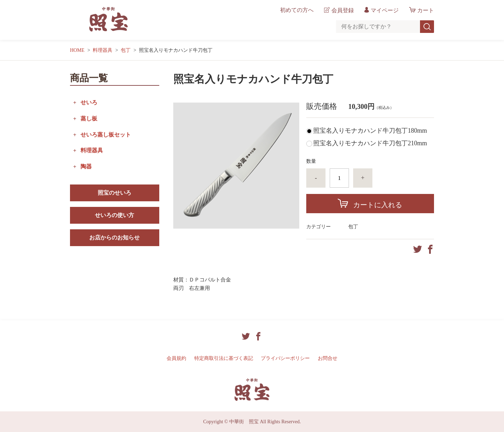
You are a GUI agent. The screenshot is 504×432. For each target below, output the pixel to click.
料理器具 (103, 50)
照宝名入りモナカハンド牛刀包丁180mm (370, 131)
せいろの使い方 (114, 215)
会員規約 (176, 358)
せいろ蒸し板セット (106, 135)
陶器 (86, 166)
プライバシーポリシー (285, 358)
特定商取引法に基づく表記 (224, 358)
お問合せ (328, 358)
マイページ (385, 10)
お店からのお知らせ (114, 238)
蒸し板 (89, 119)
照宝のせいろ (114, 193)
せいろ (89, 102)
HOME (77, 50)
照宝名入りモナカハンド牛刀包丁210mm (370, 143)
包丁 (126, 50)
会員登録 (343, 10)
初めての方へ (297, 10)
